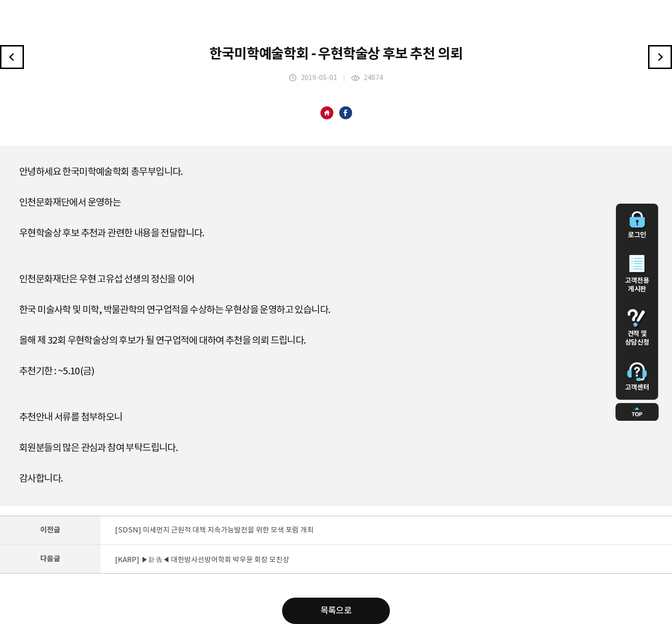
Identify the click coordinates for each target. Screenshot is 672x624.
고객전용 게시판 (637, 274)
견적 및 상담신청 (637, 328)
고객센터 (637, 377)
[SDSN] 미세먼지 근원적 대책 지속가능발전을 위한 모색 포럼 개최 (214, 530)
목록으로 (336, 611)
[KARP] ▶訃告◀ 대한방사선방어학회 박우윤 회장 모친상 (202, 560)
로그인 (637, 225)
